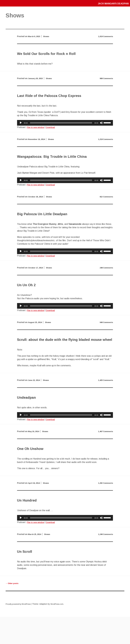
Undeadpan (33, 424)
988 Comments (106, 85)
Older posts (13, 610)
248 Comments (106, 288)
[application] (65, 136)
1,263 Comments (105, 510)
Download (53, 141)
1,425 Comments (105, 407)
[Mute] (101, 136)
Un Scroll (30, 578)
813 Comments (106, 217)
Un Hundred (34, 527)
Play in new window (36, 141)
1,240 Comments (105, 561)
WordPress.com (61, 631)
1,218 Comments (105, 153)
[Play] (21, 136)
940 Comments (106, 343)
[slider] (61, 136)
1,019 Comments (105, 36)
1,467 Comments (105, 459)
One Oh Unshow (39, 475)
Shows (48, 36)
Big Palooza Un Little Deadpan (59, 234)
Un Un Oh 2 (33, 305)
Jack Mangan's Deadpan (111, 4)
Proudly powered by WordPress (20, 631)
